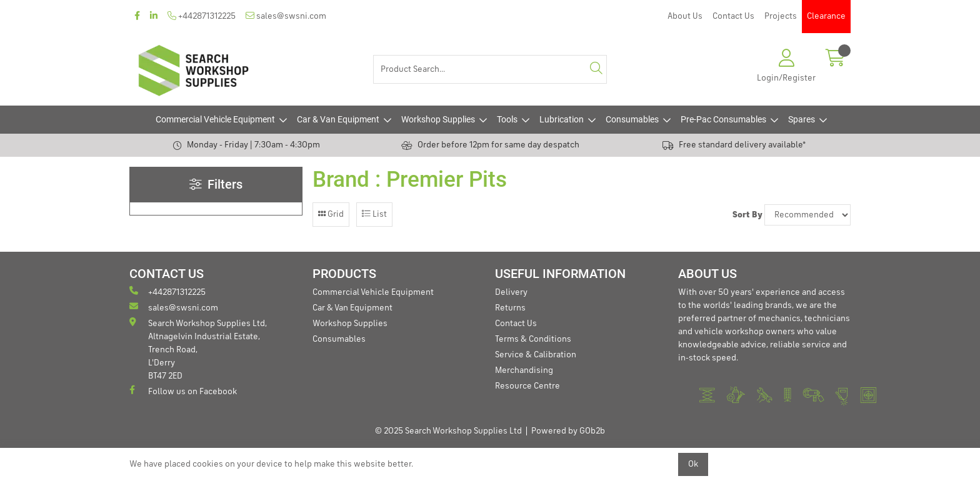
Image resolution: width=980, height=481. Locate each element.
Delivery (511, 292)
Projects (781, 16)
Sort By (747, 215)
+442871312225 (202, 16)
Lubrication (562, 119)
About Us (685, 16)
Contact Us (733, 16)
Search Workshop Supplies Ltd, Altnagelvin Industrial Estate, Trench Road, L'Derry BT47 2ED (198, 349)
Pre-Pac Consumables (723, 119)
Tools (507, 119)
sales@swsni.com (286, 16)
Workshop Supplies (438, 119)
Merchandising (524, 370)
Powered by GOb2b (568, 431)
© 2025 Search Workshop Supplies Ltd (448, 431)
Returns (510, 308)
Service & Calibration (536, 355)
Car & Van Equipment (338, 119)
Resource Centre (527, 386)
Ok (693, 464)
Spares (802, 119)
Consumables (632, 119)
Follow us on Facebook (183, 391)
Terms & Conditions (533, 339)
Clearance (826, 16)
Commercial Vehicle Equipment (215, 119)
